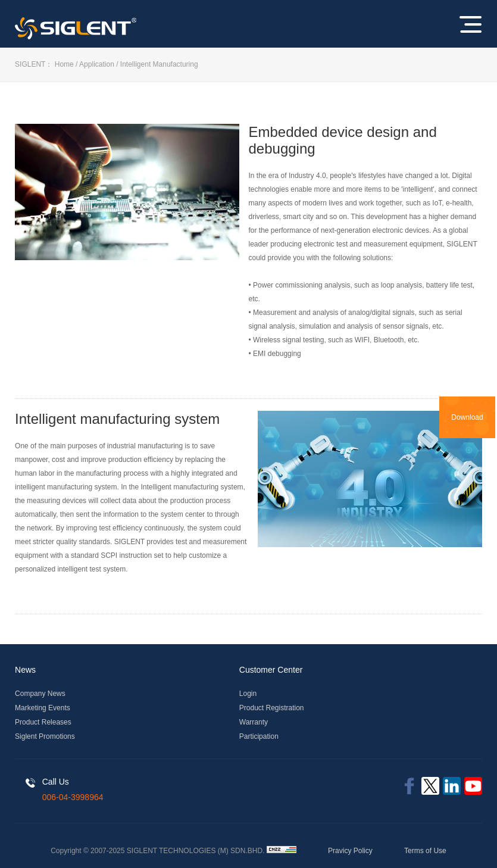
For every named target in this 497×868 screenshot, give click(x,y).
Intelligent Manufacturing (159, 64)
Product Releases (43, 722)
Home (64, 64)
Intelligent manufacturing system (117, 419)
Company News (40, 694)
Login (248, 694)
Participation (259, 736)
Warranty (254, 722)
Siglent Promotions (45, 736)
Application (97, 64)
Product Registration (272, 708)
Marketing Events (43, 708)
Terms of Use (425, 851)
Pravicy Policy (350, 851)
